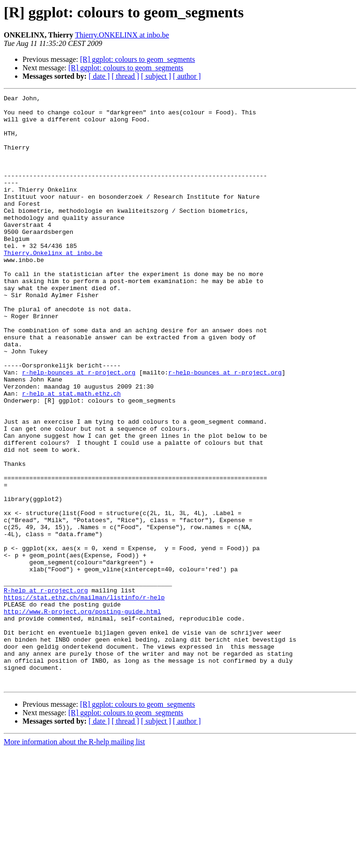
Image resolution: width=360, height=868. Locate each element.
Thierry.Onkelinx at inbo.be (53, 285)
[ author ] (187, 76)
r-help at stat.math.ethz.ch (71, 454)
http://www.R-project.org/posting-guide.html (82, 715)
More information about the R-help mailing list (74, 860)
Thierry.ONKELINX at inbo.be (122, 35)
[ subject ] (156, 76)
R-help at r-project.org (46, 690)
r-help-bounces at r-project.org (79, 428)
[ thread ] (125, 76)
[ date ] (99, 76)
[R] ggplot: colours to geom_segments (138, 59)
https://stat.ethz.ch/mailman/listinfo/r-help (84, 698)
